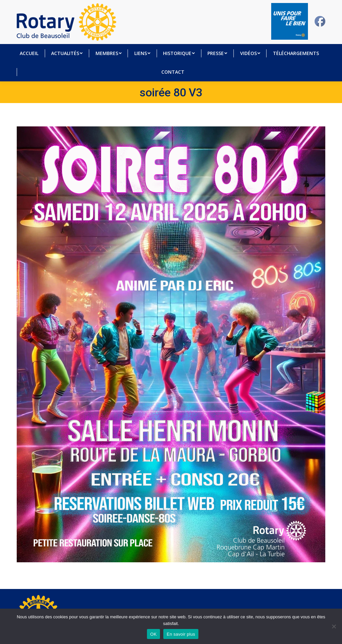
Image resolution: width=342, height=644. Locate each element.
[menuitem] (29, 53)
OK (153, 634)
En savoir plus (181, 634)
